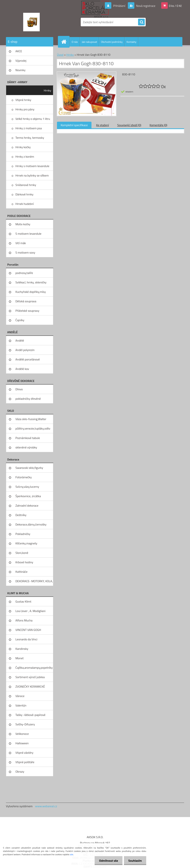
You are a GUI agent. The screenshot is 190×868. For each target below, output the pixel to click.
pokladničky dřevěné (28, 399)
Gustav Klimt (23, 601)
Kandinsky (22, 649)
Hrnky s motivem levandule (32, 166)
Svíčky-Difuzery (25, 724)
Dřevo (19, 389)
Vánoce (20, 696)
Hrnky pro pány (25, 109)
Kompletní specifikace (74, 125)
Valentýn (21, 705)
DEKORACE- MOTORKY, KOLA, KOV (34, 582)
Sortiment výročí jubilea (30, 677)
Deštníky (21, 515)
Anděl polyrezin (25, 350)
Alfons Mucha (24, 620)
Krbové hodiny (24, 562)
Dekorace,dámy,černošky (31, 524)
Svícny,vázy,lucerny (27, 487)
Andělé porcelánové (28, 359)
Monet (19, 658)
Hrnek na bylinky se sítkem (32, 175)
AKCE (19, 51)
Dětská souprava (26, 301)
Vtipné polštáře (25, 762)
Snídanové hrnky (26, 185)
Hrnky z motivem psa (29, 128)
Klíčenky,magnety (26, 543)
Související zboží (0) (129, 125)
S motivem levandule (28, 234)
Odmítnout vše (108, 861)
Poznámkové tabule (28, 438)
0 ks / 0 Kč (175, 6)
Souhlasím (135, 861)
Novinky (20, 70)
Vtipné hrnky (23, 100)
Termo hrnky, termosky (30, 138)
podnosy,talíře (24, 273)
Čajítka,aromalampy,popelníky (34, 668)
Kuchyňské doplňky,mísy (31, 292)
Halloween (22, 743)
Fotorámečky (24, 477)
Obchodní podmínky (112, 42)
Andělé (20, 340)
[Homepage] (65, 42)
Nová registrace (145, 6)
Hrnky (47, 90)
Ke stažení (103, 125)
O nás (75, 42)
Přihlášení (119, 6)
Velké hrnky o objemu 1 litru (33, 119)
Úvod (60, 55)
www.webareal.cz (46, 806)
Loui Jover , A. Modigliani (30, 611)
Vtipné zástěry (24, 753)
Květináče (21, 572)
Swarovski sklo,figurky (29, 468)
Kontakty (131, 42)
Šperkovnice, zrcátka (28, 496)
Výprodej (21, 61)
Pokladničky (23, 534)
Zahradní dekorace (27, 505)
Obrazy (20, 771)
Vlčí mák (21, 243)
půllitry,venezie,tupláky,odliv (33, 428)
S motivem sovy (25, 252)
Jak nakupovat (89, 42)
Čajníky (20, 320)
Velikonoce (22, 734)
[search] (141, 22)
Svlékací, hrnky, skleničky (31, 282)
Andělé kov (22, 369)
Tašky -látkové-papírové (30, 715)
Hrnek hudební (24, 204)
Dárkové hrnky (24, 194)
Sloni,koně (22, 553)
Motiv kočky (23, 224)
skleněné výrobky (26, 447)
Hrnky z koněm (25, 157)
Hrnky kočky (23, 147)
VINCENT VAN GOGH (28, 630)
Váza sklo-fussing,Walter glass (31, 420)
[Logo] (31, 22)
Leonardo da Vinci (26, 639)
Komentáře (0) (158, 125)
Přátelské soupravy (27, 311)
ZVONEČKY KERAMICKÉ (30, 686)
